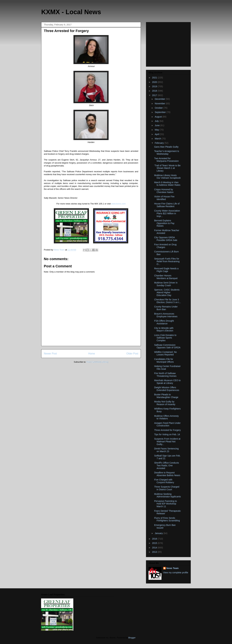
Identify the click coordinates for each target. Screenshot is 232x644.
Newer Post (50, 354)
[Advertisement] (169, 43)
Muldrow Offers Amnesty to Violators (166, 417)
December (160, 99)
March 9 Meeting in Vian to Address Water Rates (167, 184)
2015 (155, 543)
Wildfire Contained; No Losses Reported (165, 353)
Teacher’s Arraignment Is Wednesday (167, 153)
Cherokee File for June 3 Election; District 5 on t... (168, 301)
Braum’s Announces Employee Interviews (166, 315)
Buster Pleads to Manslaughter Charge (166, 396)
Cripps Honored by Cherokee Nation (164, 191)
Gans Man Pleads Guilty (166, 147)
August (158, 117)
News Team (173, 568)
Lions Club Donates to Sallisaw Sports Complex (165, 338)
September (160, 112)
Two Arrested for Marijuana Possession (166, 160)
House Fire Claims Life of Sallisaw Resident (167, 205)
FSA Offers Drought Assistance (164, 322)
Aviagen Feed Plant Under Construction (167, 424)
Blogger (132, 638)
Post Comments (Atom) (97, 362)
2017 (155, 95)
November (160, 103)
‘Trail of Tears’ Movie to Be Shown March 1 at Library (167, 168)
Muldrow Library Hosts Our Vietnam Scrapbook (167, 177)
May (157, 130)
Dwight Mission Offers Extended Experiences (167, 389)
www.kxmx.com (118, 204)
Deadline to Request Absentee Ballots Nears (167, 474)
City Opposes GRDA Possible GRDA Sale (166, 239)
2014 (155, 548)
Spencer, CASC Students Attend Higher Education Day (167, 292)
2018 (155, 91)
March (158, 139)
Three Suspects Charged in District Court (167, 488)
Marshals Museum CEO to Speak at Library (167, 382)
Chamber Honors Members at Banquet (166, 277)
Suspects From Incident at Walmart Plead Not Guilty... (167, 442)
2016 (155, 539)
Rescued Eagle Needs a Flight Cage (166, 270)
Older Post (132, 354)
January (159, 533)
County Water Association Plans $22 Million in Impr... (167, 213)
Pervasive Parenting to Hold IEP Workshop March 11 (166, 504)
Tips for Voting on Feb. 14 (167, 434)
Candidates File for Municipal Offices (164, 360)
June (157, 125)
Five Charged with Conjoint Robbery (164, 481)
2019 (155, 86)
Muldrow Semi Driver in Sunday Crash (166, 284)
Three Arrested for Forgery (167, 430)
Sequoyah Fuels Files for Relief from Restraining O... (167, 261)
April (157, 134)
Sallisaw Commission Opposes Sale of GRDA (167, 346)
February (159, 143)
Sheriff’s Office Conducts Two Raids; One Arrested (167, 465)
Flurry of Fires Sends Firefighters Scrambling (167, 519)
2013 (155, 552)
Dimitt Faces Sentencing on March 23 (166, 450)
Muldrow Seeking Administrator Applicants (167, 495)
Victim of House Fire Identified (164, 198)
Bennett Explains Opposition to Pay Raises (164, 223)
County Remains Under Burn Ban (166, 308)
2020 (155, 82)
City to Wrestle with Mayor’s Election (164, 329)
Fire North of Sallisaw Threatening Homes (165, 375)
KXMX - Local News (71, 12)
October (159, 108)
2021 (155, 78)
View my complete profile (176, 573)
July (157, 121)
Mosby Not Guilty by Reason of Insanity (165, 403)
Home (92, 354)
